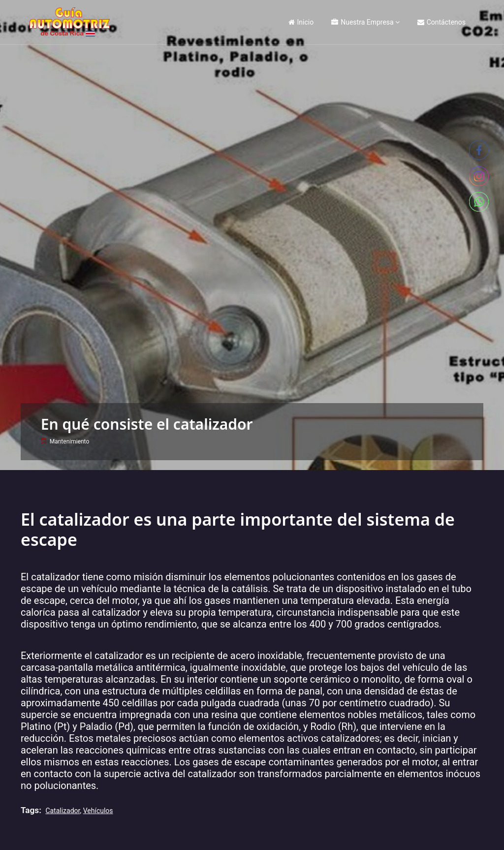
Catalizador (63, 811)
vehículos (98, 811)
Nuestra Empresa (362, 22)
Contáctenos (441, 22)
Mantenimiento (70, 441)
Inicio (301, 22)
